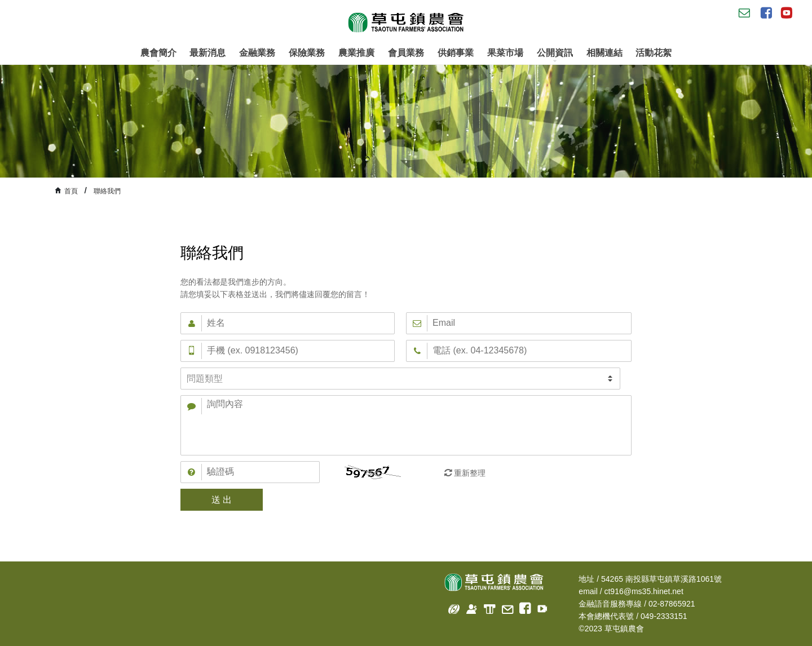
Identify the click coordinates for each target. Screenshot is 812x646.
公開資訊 (555, 56)
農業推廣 (356, 53)
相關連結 (604, 53)
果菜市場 (505, 53)
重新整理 (470, 473)
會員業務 (406, 53)
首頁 (71, 191)
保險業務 (307, 53)
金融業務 (257, 53)
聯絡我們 (107, 191)
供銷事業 (456, 53)
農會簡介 (158, 56)
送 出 (222, 500)
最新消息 (208, 53)
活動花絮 (654, 53)
